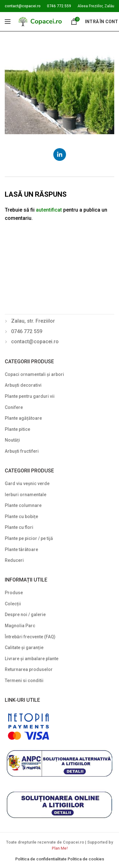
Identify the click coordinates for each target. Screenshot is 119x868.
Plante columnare (23, 505)
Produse (14, 593)
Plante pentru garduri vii (30, 396)
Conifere (14, 407)
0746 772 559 (59, 6)
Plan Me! (60, 848)
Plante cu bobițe (21, 516)
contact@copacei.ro (23, 6)
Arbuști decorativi (23, 385)
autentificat (49, 210)
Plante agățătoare (23, 418)
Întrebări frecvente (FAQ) (30, 637)
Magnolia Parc (20, 626)
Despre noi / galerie (25, 615)
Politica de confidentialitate (41, 859)
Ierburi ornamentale (26, 495)
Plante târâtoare (21, 549)
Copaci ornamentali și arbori (34, 374)
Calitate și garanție (24, 648)
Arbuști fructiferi (22, 451)
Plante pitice (17, 429)
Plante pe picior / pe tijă (29, 538)
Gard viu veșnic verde (27, 483)
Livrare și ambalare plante (32, 659)
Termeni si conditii (24, 681)
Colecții (13, 604)
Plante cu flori (19, 527)
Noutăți (12, 440)
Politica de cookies (86, 859)
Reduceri (14, 560)
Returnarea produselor (29, 669)
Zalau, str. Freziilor (33, 321)
